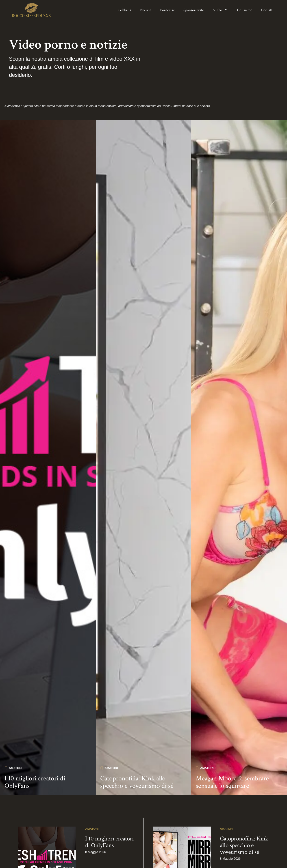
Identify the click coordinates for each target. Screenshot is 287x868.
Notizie (146, 10)
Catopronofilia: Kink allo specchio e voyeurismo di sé (137, 759)
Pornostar (167, 10)
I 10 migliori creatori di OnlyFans (35, 759)
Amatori (16, 745)
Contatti (267, 10)
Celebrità (124, 10)
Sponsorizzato (194, 10)
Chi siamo (245, 10)
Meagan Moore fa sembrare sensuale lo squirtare (232, 759)
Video (223, 10)
